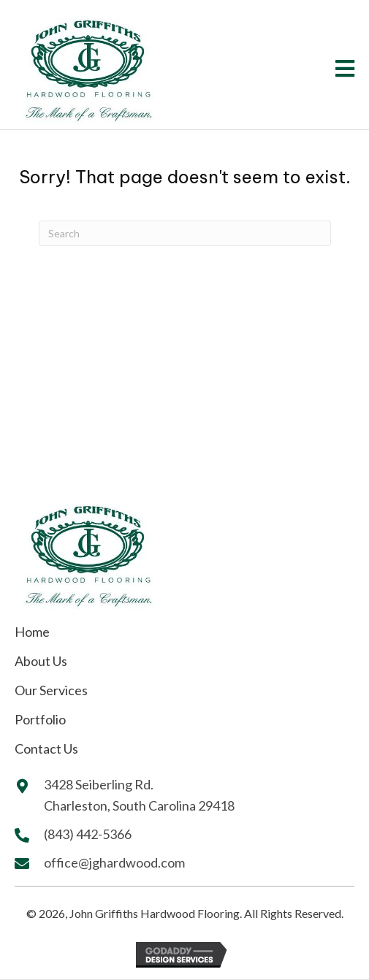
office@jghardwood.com (114, 862)
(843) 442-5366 (89, 834)
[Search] (185, 233)
